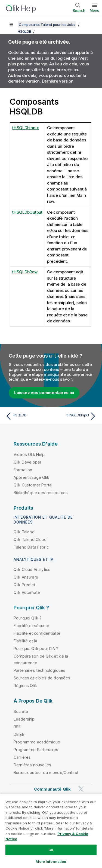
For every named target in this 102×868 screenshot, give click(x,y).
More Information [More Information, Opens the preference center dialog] (51, 861)
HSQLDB (24, 31)
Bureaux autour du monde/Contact (46, 772)
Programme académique (37, 742)
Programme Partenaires (36, 750)
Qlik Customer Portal (33, 485)
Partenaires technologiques (39, 670)
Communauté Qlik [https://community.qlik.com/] (52, 789)
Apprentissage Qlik (31, 477)
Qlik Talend (24, 532)
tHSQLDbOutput (27, 212)
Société (21, 711)
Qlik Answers (26, 577)
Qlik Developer (27, 462)
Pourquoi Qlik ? (28, 618)
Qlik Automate (27, 592)
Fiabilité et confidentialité (37, 633)
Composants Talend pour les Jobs (47, 25)
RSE (17, 727)
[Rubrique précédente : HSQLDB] (27, 416)
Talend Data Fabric (31, 547)
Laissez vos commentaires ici (44, 393)
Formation (23, 470)
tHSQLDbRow (25, 272)
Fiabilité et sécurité (31, 626)
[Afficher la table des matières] (11, 25)
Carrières (22, 757)
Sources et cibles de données (42, 678)
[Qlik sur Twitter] (81, 789)
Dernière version (58, 81)
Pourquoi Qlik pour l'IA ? (36, 648)
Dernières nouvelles (32, 765)
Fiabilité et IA (25, 641)
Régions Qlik (25, 686)
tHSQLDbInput (26, 128)
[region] (51, 831)
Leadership (24, 719)
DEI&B (19, 734)
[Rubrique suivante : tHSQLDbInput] (75, 416)
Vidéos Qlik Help (29, 454)
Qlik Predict (24, 585)
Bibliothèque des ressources (41, 493)
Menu (95, 10)
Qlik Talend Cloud (30, 539)
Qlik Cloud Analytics (32, 569)
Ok (51, 850)
